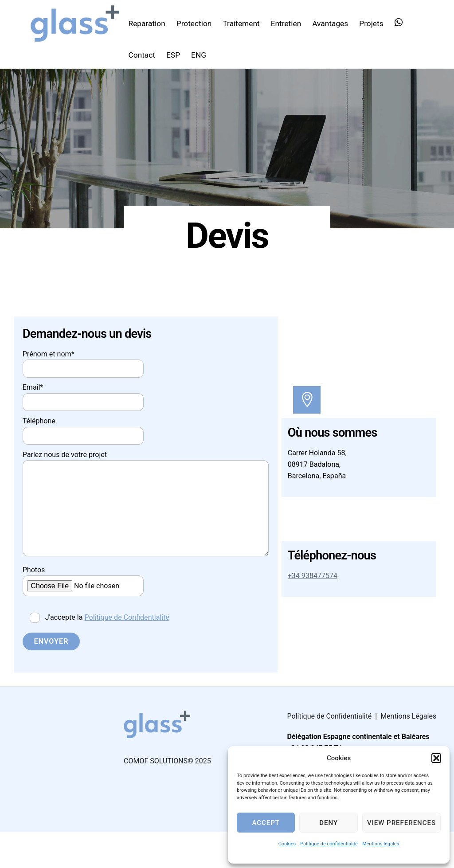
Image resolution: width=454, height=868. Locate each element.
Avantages (334, 23)
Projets (375, 23)
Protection (198, 23)
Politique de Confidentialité (135, 649)
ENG (203, 54)
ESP (177, 54)
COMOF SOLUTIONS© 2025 (167, 796)
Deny (329, 823)
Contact (145, 54)
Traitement (245, 23)
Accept (266, 823)
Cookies (287, 844)
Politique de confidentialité (329, 844)
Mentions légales (381, 844)
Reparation (151, 23)
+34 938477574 (315, 602)
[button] (436, 758)
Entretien (290, 23)
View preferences (401, 823)
